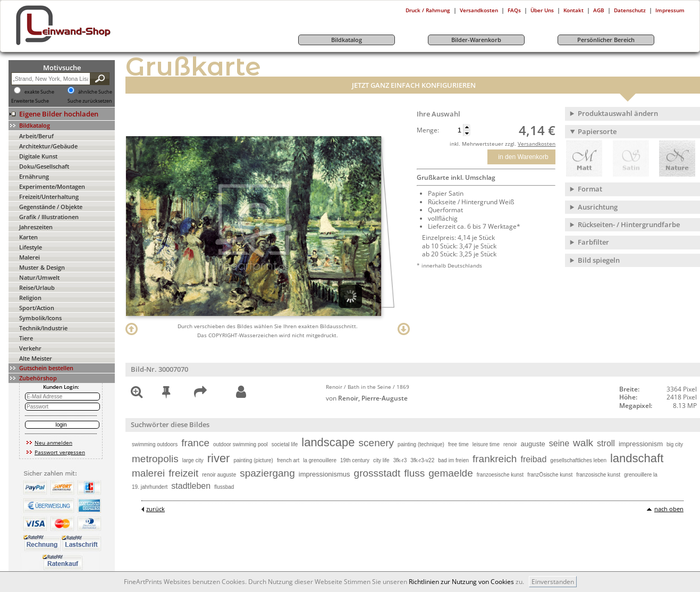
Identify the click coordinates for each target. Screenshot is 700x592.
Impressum (670, 10)
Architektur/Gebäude (48, 146)
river (219, 458)
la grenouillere (320, 460)
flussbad (224, 487)
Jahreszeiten (36, 227)
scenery (377, 443)
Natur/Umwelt (39, 277)
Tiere (26, 338)
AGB (599, 10)
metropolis (155, 459)
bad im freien (453, 460)
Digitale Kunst (38, 156)
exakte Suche (39, 92)
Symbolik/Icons (40, 318)
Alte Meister (36, 358)
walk (583, 443)
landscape (328, 442)
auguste (533, 444)
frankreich (495, 459)
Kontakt (574, 10)
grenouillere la (641, 475)
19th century (355, 460)
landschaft (637, 458)
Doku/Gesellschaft (44, 166)
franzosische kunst (598, 475)
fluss (414, 473)
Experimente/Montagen (52, 186)
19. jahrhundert (150, 487)
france (195, 443)
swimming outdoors (155, 444)
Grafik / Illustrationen (49, 217)
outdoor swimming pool (241, 444)
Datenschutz (630, 10)
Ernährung (34, 176)
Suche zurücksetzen (90, 101)
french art (288, 460)
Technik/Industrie (43, 328)
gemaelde (450, 473)
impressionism (641, 444)
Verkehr (30, 348)
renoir (510, 444)
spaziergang (267, 473)
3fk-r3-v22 (422, 460)
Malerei (29, 257)
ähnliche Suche (95, 92)
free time (458, 444)
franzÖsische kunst (550, 475)
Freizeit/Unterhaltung (49, 197)
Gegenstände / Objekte (51, 207)
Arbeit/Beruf (36, 136)
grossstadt (377, 473)
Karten (28, 237)
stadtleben (191, 486)
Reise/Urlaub (37, 287)
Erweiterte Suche (30, 101)
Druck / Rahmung (428, 10)
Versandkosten (479, 10)
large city (193, 460)
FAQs (514, 10)
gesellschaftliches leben (578, 460)
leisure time (486, 444)
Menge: (428, 130)
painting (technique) (421, 444)
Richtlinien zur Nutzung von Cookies (461, 582)
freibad (533, 459)
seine (559, 443)
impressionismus (324, 474)
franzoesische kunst (500, 475)
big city (675, 444)
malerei (148, 473)
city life (381, 460)
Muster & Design (42, 267)
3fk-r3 (400, 460)
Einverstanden (553, 582)
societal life (285, 444)
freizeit (183, 473)
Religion (30, 298)
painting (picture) (253, 460)
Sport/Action (37, 308)
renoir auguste (219, 475)
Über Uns (542, 10)
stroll (606, 443)
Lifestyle (31, 247)
